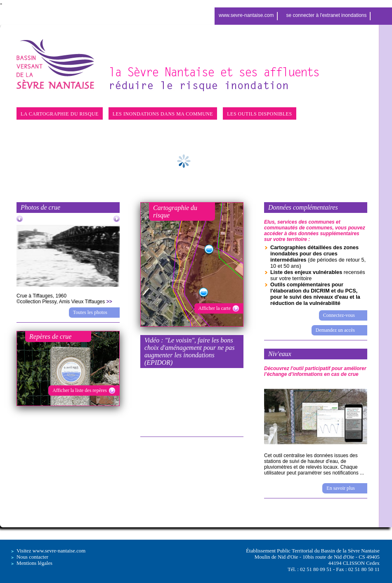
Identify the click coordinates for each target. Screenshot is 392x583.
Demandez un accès (335, 330)
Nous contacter (32, 557)
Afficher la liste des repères (80, 390)
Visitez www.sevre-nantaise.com (51, 551)
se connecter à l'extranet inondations (326, 15)
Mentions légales (34, 563)
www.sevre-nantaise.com (246, 15)
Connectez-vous (339, 315)
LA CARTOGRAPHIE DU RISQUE (60, 114)
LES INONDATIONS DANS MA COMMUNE (163, 114)
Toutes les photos (90, 312)
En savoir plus (341, 488)
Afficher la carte (215, 308)
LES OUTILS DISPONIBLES (259, 114)
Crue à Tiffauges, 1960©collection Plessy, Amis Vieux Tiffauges (64, 299)
